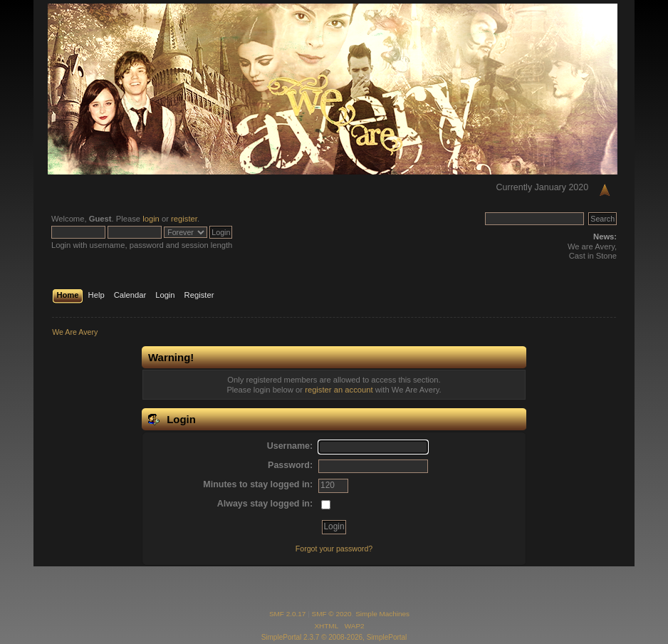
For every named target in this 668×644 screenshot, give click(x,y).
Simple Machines (382, 614)
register (184, 219)
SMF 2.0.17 (288, 614)
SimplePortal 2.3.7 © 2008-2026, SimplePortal (334, 637)
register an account (339, 390)
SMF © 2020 (332, 614)
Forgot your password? (334, 549)
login (151, 219)
